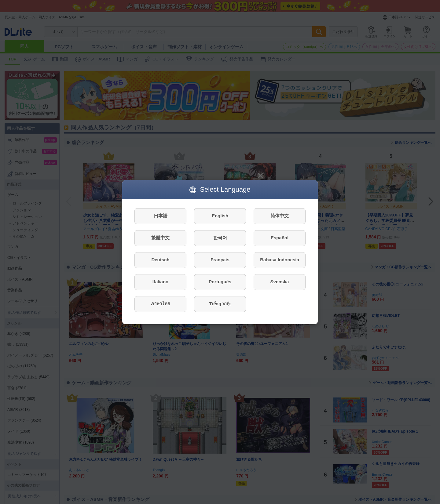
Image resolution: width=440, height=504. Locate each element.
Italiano (161, 282)
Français (220, 260)
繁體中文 (160, 238)
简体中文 (280, 216)
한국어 (220, 238)
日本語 (161, 216)
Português (220, 282)
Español (280, 238)
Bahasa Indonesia (280, 260)
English (220, 216)
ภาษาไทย (161, 304)
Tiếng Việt (220, 304)
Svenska (280, 282)
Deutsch (160, 260)
